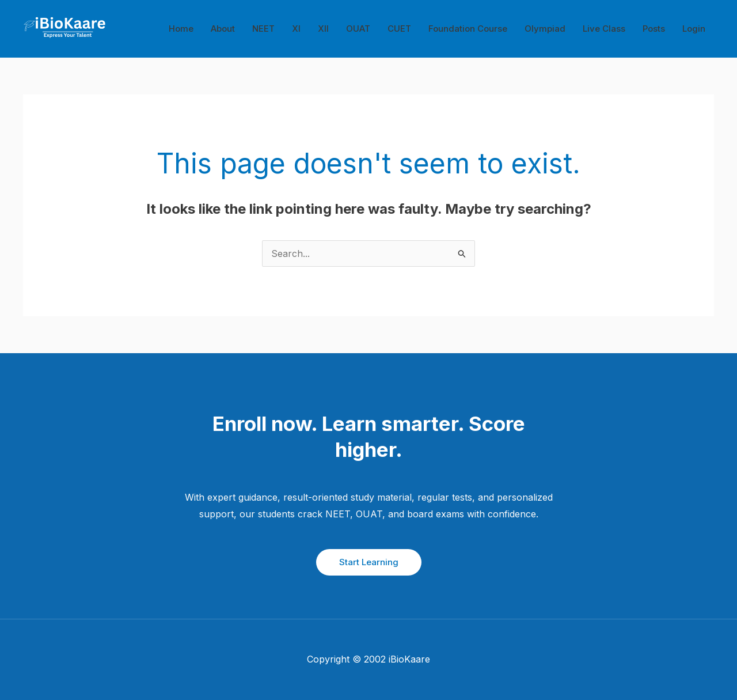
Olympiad (545, 29)
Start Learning (369, 562)
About (223, 29)
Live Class (604, 29)
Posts (654, 29)
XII (323, 29)
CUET (399, 29)
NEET (263, 29)
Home (181, 29)
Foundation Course (468, 29)
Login (694, 29)
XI (296, 29)
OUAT (358, 29)
